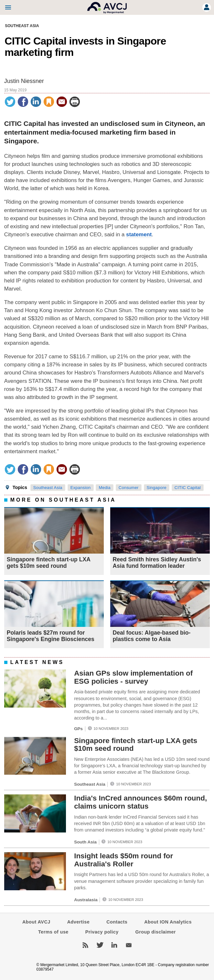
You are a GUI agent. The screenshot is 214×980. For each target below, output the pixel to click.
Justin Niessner (24, 81)
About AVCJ (36, 922)
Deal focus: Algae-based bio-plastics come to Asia (152, 636)
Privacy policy (102, 932)
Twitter (100, 945)
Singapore (157, 488)
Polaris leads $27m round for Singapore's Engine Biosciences (51, 636)
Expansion (81, 488)
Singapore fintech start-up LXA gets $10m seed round (48, 563)
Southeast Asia (22, 26)
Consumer (129, 488)
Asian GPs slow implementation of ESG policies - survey (133, 677)
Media (105, 488)
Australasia (86, 900)
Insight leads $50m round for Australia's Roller (123, 860)
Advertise (78, 922)
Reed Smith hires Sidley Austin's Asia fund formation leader (157, 563)
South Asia (85, 842)
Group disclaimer (156, 932)
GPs (78, 729)
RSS (85, 945)
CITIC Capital (188, 488)
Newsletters (129, 945)
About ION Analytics (168, 922)
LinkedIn (114, 945)
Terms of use (53, 932)
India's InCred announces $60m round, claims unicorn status (140, 802)
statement (139, 235)
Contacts (117, 922)
